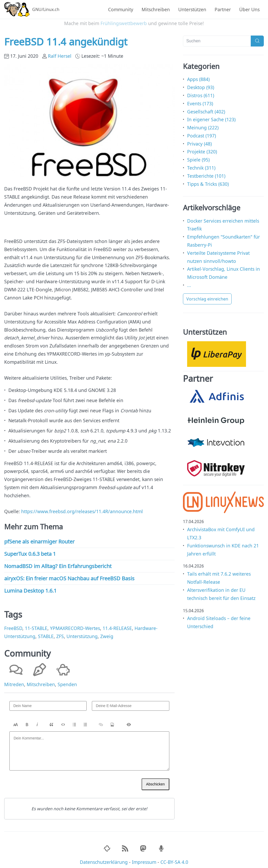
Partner (223, 9)
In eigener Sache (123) (211, 115)
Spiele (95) (198, 155)
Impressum (144, 858)
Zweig (107, 632)
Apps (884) (198, 75)
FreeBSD (13, 624)
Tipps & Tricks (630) (208, 180)
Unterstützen (192, 9)
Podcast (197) (202, 131)
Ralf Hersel (60, 52)
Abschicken (155, 780)
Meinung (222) (203, 123)
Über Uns (249, 9)
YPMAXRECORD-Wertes (75, 624)
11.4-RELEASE (117, 624)
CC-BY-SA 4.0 (174, 858)
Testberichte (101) (206, 172)
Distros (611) (201, 91)
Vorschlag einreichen (207, 295)
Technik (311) (201, 164)
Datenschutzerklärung (104, 858)
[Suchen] (217, 37)
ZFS (60, 632)
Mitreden (14, 680)
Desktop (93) (201, 83)
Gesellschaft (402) (206, 107)
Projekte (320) (202, 147)
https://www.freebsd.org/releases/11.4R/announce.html (82, 507)
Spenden (67, 680)
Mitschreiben (156, 9)
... (189, 281)
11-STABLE (36, 624)
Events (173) (200, 99)
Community (121, 9)
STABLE (46, 632)
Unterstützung (82, 632)
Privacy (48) (199, 140)
